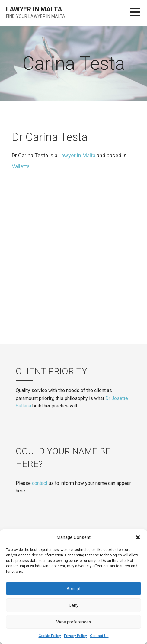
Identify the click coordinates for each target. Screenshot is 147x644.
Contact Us (99, 636)
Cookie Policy (50, 636)
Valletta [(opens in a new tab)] (21, 166)
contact (40, 483)
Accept (73, 589)
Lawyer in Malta (34, 9)
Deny (74, 605)
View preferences (74, 622)
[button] (138, 537)
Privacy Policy (75, 636)
